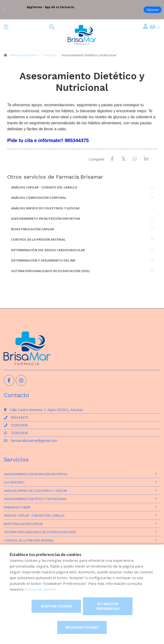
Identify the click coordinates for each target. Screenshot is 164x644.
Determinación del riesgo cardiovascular (48, 250)
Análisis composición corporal (39, 198)
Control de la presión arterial (38, 239)
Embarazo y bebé (17, 507)
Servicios (50, 55)
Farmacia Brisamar (24, 55)
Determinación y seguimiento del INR (43, 260)
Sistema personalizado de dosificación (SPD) (50, 271)
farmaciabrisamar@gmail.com (30, 441)
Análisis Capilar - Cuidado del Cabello (44, 187)
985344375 (16, 417)
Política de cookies (40, 589)
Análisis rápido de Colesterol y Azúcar (45, 208)
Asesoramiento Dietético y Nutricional (35, 499)
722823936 (16, 425)
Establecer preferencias (108, 606)
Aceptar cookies (56, 606)
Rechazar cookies (82, 627)
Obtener (153, 10)
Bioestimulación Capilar (33, 229)
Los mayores (14, 482)
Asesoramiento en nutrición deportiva (46, 219)
